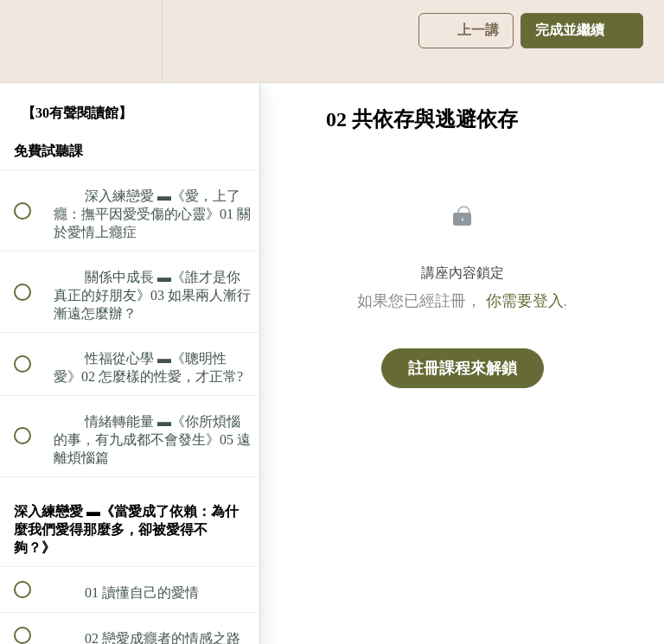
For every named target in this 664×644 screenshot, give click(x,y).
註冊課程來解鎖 (463, 368)
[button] (32, 41)
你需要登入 (525, 301)
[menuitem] (130, 41)
